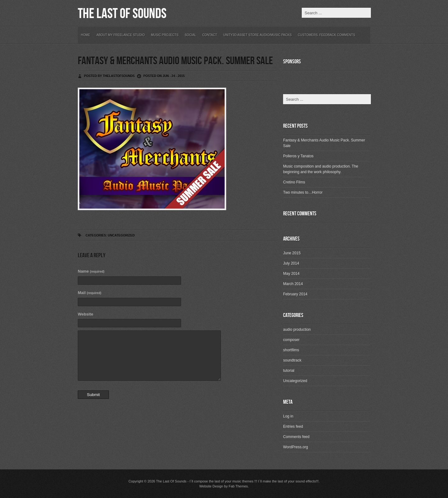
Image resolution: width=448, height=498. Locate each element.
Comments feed (296, 437)
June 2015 (292, 253)
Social (191, 35)
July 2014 (291, 263)
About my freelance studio (121, 35)
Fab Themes (238, 486)
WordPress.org (296, 447)
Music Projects (165, 35)
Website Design (211, 486)
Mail (90, 293)
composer (291, 340)
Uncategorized (121, 235)
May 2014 (291, 274)
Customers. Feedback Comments (326, 35)
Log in (288, 416)
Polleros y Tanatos (298, 156)
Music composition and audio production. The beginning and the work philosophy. (321, 169)
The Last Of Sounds (122, 14)
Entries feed (293, 427)
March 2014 (293, 284)
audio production (297, 330)
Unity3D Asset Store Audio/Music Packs (258, 35)
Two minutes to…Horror (303, 192)
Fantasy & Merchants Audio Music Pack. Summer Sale (175, 61)
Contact (210, 35)
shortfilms (291, 350)
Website (86, 314)
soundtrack (292, 360)
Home (86, 35)
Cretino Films (294, 182)
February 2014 (295, 294)
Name (91, 271)
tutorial (289, 371)
